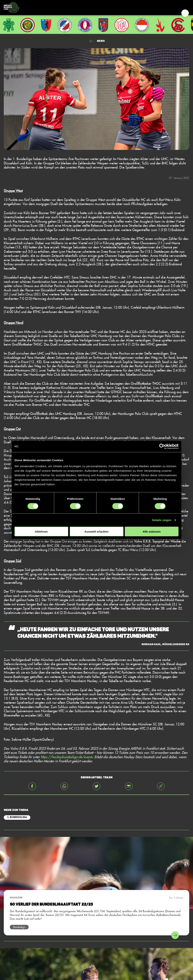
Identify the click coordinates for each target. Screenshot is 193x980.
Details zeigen (162, 520)
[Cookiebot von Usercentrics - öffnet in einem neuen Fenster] (162, 446)
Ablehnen (41, 531)
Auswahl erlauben (96, 531)
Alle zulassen (152, 531)
